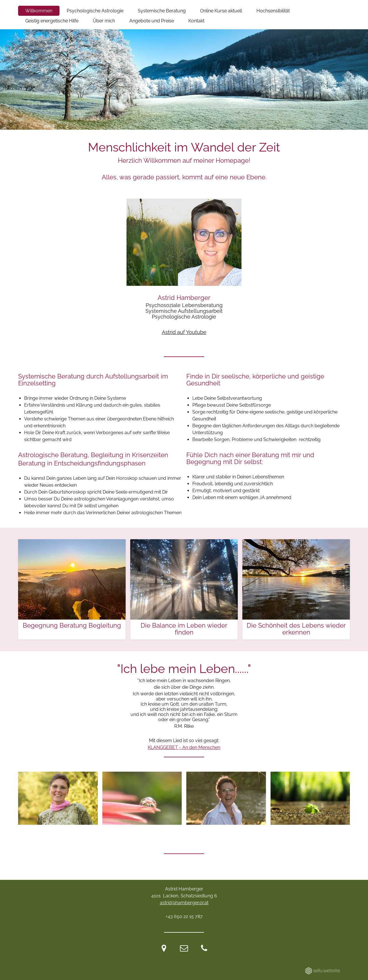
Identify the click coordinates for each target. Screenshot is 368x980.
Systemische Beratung (162, 11)
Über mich (104, 21)
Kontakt (196, 21)
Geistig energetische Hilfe (52, 21)
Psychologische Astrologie (95, 11)
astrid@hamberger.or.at (184, 903)
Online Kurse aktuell (221, 11)
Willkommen (39, 11)
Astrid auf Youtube (184, 332)
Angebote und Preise (152, 21)
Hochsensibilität (273, 11)
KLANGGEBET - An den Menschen (184, 747)
